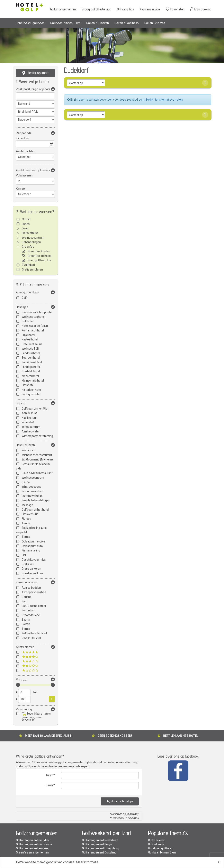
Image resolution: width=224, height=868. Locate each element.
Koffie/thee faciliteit (34, 633)
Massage (27, 505)
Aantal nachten (26, 151)
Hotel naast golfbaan (30, 23)
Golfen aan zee (155, 23)
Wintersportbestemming (37, 436)
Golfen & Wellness (127, 23)
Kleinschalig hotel (33, 381)
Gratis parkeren (31, 569)
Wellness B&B (30, 349)
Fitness (26, 519)
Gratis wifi (28, 564)
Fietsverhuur (30, 233)
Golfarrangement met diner (33, 840)
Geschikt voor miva (34, 560)
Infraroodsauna (31, 487)
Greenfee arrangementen (32, 853)
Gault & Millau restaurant (37, 473)
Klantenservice (150, 9)
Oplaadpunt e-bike (33, 542)
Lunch (26, 224)
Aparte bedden (31, 588)
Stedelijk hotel (31, 371)
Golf (24, 298)
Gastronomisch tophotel (37, 312)
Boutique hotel (31, 394)
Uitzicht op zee (31, 638)
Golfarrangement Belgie (97, 844)
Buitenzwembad (32, 496)
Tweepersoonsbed (34, 592)
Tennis (26, 523)
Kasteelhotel (30, 340)
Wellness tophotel (33, 317)
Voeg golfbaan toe (39, 260)
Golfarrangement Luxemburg (101, 848)
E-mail (50, 785)
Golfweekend (157, 840)
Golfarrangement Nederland (100, 840)
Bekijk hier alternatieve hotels (164, 100)
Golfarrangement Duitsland (99, 853)
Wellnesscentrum (33, 238)
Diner (25, 229)
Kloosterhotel (30, 376)
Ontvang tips (126, 9)
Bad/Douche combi (34, 606)
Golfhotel (28, 321)
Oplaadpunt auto (32, 546)
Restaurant (29, 450)
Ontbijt (26, 219)
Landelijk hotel (31, 367)
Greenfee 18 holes (39, 256)
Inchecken (23, 138)
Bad (24, 601)
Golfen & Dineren (98, 23)
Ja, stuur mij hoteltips (120, 801)
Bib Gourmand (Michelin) (37, 460)
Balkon (26, 624)
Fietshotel (28, 385)
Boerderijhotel (31, 358)
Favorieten (175, 9)
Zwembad (28, 265)
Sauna (26, 482)
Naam (50, 775)
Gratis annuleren (32, 270)
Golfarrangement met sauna (34, 844)
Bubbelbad (28, 610)
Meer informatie (87, 862)
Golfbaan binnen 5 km (65, 23)
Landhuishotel (31, 353)
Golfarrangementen (63, 9)
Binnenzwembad (32, 491)
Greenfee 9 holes (39, 251)
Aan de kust (29, 413)
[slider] (18, 685)
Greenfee (28, 247)
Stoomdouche (31, 615)
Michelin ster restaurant (37, 455)
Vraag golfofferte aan (96, 9)
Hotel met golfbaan (160, 848)
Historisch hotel (32, 390)
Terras (26, 537)
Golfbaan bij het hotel (35, 510)
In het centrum (31, 427)
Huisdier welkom (32, 573)
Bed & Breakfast (32, 362)
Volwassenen (25, 176)
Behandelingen (31, 242)
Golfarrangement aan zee (32, 848)
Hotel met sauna (32, 344)
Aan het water (31, 432)
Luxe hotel (28, 335)
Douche (27, 597)
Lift (24, 555)
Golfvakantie (156, 844)
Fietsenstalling (31, 551)
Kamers (21, 189)
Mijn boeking (201, 9)
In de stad (28, 422)
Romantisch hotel (33, 331)
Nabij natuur (29, 418)
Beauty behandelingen (36, 500)
